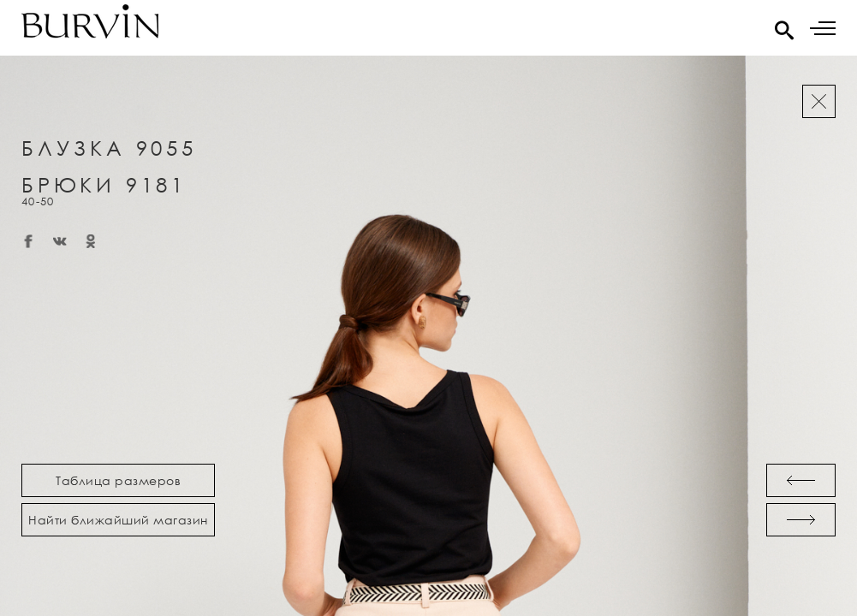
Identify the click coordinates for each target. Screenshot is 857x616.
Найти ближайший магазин (118, 520)
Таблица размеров (118, 480)
